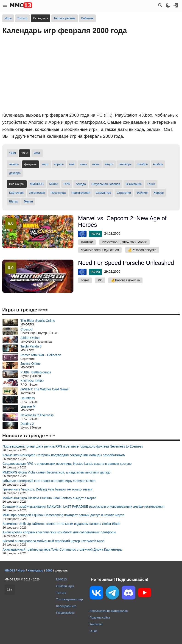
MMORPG (37, 184)
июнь (83, 164)
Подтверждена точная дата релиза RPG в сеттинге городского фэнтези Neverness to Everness (73, 446)
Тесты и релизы (65, 18)
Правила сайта (100, 617)
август (109, 164)
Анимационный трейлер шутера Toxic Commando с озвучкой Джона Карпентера (62, 549)
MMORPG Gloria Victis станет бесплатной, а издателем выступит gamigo (57, 472)
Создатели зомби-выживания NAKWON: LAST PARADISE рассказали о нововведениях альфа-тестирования (83, 507)
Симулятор (103, 193)
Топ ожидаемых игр (70, 599)
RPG (67, 184)
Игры (8, 18)
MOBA (54, 184)
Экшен (28, 201)
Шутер (14, 201)
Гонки (151, 184)
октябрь (142, 164)
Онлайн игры (65, 586)
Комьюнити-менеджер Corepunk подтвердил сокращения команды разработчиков (64, 455)
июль (96, 164)
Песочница (58, 193)
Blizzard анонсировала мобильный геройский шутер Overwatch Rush (53, 541)
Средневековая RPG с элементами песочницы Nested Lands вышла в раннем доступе (67, 464)
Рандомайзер (65, 613)
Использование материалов (109, 611)
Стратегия (124, 193)
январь (14, 164)
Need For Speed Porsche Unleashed (126, 263)
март (45, 164)
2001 (37, 153)
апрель (59, 164)
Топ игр (22, 18)
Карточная (16, 193)
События (87, 18)
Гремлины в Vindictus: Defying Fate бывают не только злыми (47, 489)
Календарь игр (66, 606)
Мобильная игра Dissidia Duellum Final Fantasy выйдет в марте (49, 498)
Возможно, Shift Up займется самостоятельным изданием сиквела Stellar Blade (61, 524)
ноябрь (158, 164)
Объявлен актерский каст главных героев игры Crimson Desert (49, 481)
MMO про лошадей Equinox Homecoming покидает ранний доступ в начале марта (63, 515)
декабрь (15, 173)
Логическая (37, 193)
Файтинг (142, 193)
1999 (13, 153)
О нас (93, 631)
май (72, 164)
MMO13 (62, 579)
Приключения (81, 193)
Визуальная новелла (106, 184)
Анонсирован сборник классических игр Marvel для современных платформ (59, 532)
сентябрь (125, 164)
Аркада (81, 184)
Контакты (96, 624)
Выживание (134, 184)
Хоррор (159, 193)
